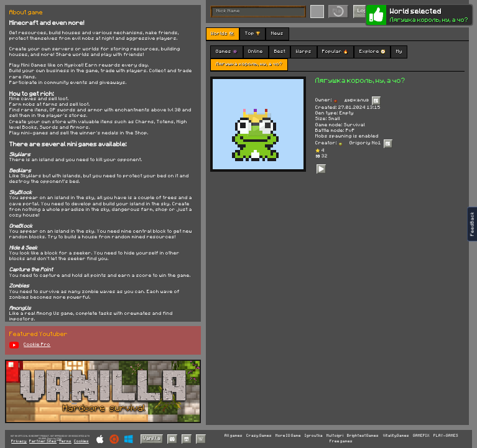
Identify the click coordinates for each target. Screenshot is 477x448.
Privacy (19, 441)
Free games (341, 441)
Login (364, 11)
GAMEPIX (421, 436)
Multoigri (335, 436)
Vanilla (152, 438)
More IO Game (288, 436)
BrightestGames (363, 436)
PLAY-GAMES (446, 436)
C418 (59, 438)
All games (234, 436)
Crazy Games (259, 436)
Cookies (81, 441)
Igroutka (314, 436)
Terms (65, 441)
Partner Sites (43, 441)
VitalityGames (396, 436)
